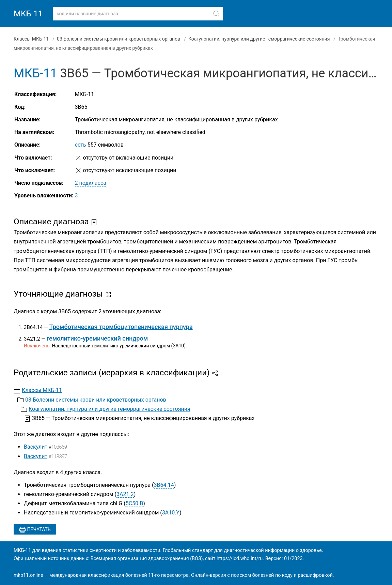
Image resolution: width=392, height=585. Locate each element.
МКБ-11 (28, 14)
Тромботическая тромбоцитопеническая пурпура (121, 327)
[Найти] (216, 14)
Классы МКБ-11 (31, 39)
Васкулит (36, 447)
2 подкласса (91, 183)
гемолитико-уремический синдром (97, 338)
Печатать (35, 530)
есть (81, 145)
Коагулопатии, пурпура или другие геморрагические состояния (259, 39)
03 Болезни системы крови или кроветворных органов (119, 39)
